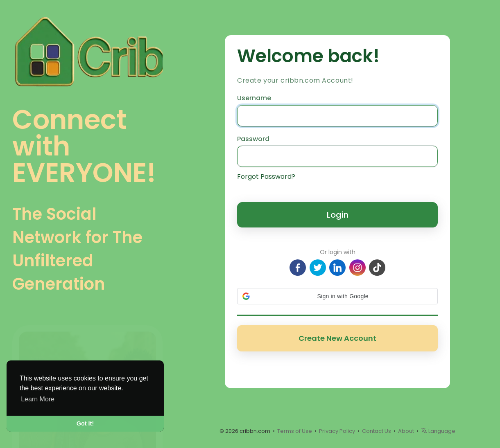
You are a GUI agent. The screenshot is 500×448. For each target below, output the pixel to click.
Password (253, 139)
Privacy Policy (337, 431)
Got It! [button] (85, 423)
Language (438, 431)
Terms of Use (295, 431)
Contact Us (377, 431)
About (406, 431)
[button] (337, 296)
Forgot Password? (266, 177)
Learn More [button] (38, 399)
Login (338, 215)
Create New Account (337, 338)
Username (254, 98)
